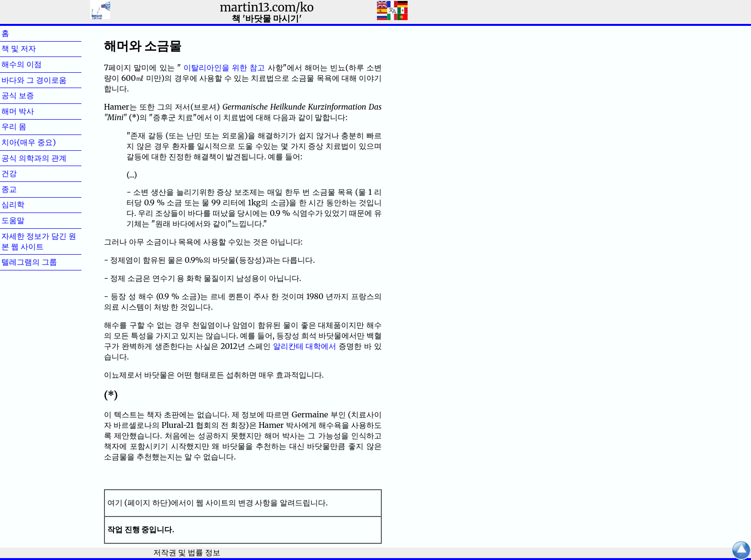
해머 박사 (33, 111)
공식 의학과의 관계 (34, 158)
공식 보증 (33, 95)
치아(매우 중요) (29, 142)
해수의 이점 (37, 64)
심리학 (28, 204)
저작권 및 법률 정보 (187, 552)
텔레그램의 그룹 (29, 262)
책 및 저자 (34, 48)
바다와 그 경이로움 (34, 80)
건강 (24, 173)
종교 (24, 189)
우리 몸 (29, 126)
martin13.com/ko (267, 7)
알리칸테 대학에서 (305, 346)
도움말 (28, 220)
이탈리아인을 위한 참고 (224, 67)
